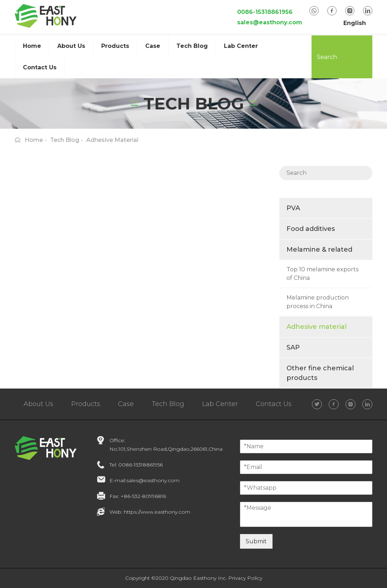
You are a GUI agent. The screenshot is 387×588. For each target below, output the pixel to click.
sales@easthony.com (270, 22)
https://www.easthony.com (157, 512)
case (153, 46)
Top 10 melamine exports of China (322, 274)
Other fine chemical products (320, 373)
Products (115, 46)
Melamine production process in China (318, 302)
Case (126, 404)
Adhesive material (317, 327)
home (34, 140)
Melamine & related (319, 249)
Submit (256, 541)
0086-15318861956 (265, 12)
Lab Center (241, 46)
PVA (293, 208)
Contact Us (40, 67)
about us (71, 46)
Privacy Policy (245, 578)
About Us (38, 404)
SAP (293, 347)
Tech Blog (192, 46)
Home (32, 46)
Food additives (311, 229)
